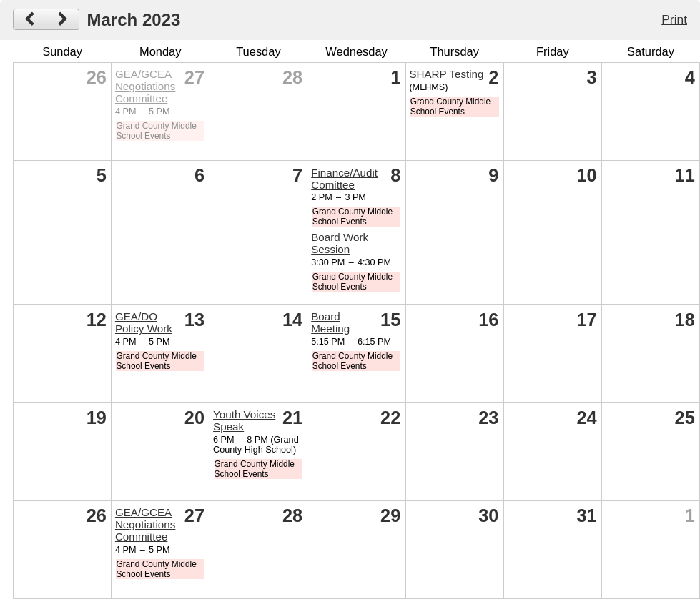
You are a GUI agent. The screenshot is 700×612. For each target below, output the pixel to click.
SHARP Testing (446, 74)
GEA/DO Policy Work (144, 322)
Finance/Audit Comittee (344, 179)
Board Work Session (340, 243)
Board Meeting (330, 322)
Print (674, 19)
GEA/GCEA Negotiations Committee (145, 86)
